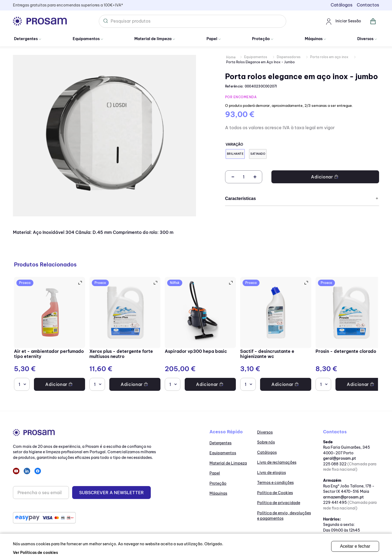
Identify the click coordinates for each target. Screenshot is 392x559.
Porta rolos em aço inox (329, 57)
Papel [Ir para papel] (212, 39)
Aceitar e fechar (355, 546)
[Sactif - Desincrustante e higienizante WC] (276, 335)
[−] (232, 177)
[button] (235, 154)
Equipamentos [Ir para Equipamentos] (86, 39)
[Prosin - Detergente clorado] (351, 335)
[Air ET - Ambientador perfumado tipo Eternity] (50, 335)
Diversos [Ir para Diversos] (365, 39)
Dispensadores (289, 57)
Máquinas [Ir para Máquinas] (314, 39)
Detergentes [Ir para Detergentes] (26, 39)
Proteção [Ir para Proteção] (261, 39)
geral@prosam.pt (339, 458)
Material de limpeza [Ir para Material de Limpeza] (153, 39)
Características (302, 198)
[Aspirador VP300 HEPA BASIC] (200, 335)
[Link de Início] (231, 57)
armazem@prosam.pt (343, 497)
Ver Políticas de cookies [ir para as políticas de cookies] (35, 553)
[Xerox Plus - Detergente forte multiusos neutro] (125, 335)
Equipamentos (256, 57)
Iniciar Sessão (343, 21)
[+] (255, 177)
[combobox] (192, 21)
